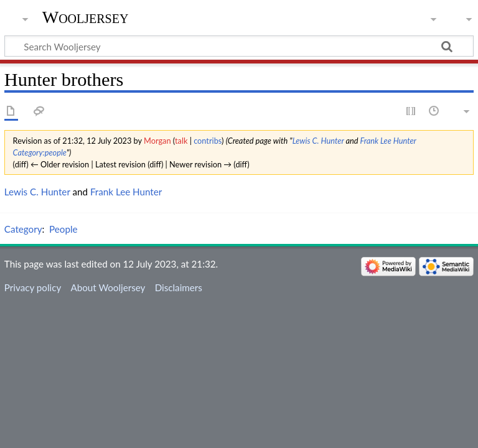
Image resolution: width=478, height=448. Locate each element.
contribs (208, 141)
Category (23, 229)
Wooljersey (86, 17)
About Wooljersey (108, 287)
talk (181, 141)
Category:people (40, 152)
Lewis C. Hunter (318, 141)
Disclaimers (179, 287)
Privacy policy (33, 287)
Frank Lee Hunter (388, 141)
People (63, 229)
